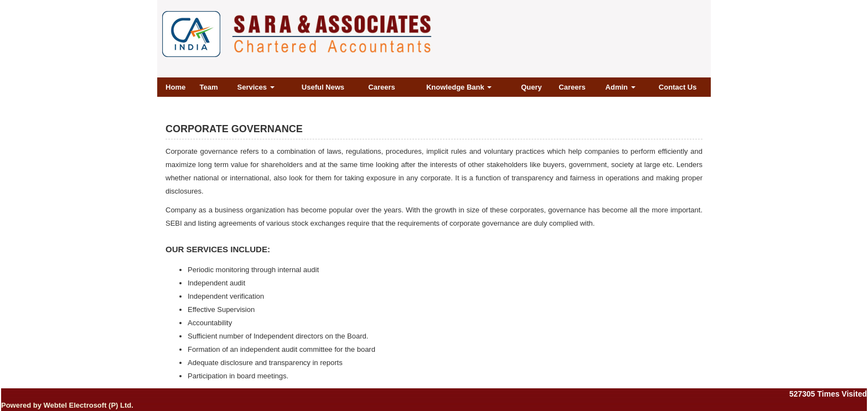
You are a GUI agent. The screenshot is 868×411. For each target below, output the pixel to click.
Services (256, 87)
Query (531, 87)
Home (175, 87)
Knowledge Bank (459, 87)
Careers (381, 87)
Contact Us (678, 87)
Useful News (323, 87)
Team (208, 87)
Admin (621, 87)
